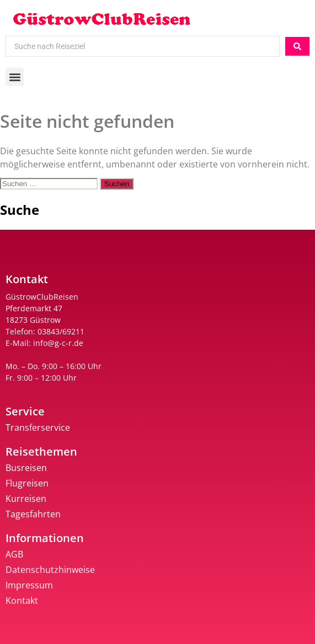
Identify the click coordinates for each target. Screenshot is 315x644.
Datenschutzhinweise (50, 570)
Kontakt (22, 600)
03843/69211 (61, 331)
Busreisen (26, 468)
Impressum (29, 585)
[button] (15, 77)
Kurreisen (26, 499)
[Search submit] (297, 46)
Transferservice (38, 427)
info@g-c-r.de (58, 343)
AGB (14, 554)
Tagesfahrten (33, 514)
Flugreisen (27, 483)
